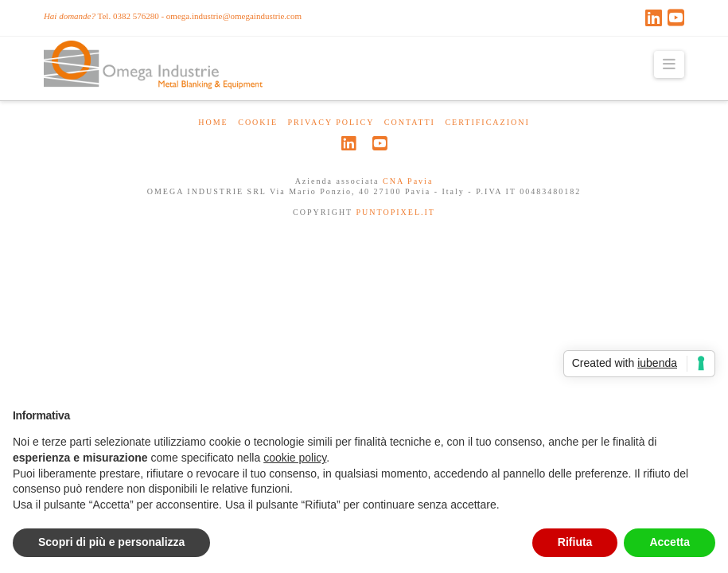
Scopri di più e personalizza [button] (111, 542)
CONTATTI (410, 122)
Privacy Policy (331, 122)
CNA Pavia (408, 181)
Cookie (258, 122)
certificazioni (487, 122)
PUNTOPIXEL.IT (396, 212)
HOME (213, 122)
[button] (670, 64)
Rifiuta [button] (575, 542)
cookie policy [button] (295, 458)
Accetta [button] (670, 542)
